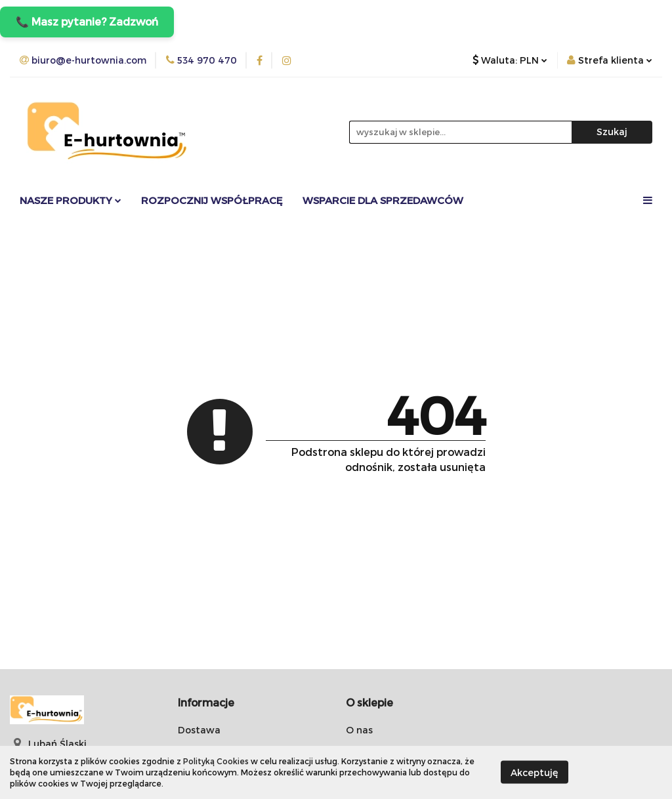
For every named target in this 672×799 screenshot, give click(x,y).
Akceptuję (535, 772)
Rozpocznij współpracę (212, 200)
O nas (359, 730)
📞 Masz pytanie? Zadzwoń (87, 21)
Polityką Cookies (216, 761)
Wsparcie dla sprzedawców (383, 200)
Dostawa (199, 730)
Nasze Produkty (71, 200)
